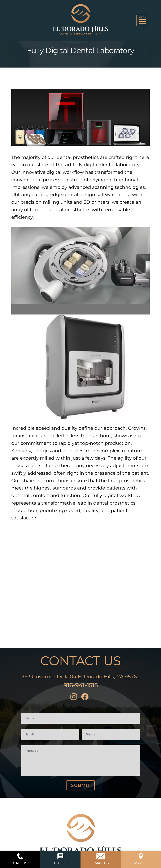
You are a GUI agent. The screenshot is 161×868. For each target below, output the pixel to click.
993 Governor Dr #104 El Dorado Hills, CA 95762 (81, 677)
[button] (143, 21)
